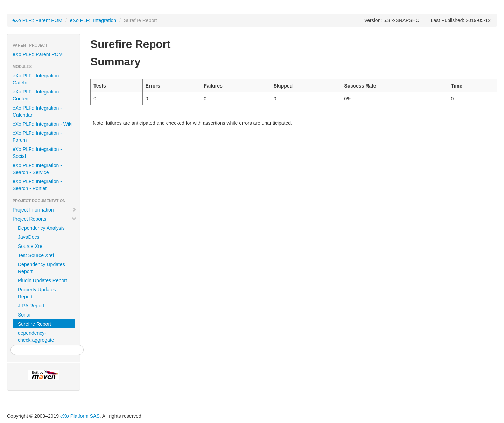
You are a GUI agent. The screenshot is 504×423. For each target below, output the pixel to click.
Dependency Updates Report (41, 268)
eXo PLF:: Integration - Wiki (43, 124)
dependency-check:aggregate (36, 337)
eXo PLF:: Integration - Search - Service (37, 169)
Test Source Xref (36, 255)
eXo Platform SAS (80, 416)
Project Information (45, 210)
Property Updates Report (37, 293)
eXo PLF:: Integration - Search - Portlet (37, 185)
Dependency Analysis (41, 228)
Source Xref (31, 246)
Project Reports (45, 219)
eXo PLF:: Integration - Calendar (37, 111)
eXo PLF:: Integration (93, 20)
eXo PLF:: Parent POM (37, 20)
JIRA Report (31, 306)
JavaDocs (29, 237)
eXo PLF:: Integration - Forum (37, 137)
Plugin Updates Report (43, 280)
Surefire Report (34, 324)
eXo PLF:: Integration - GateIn (37, 79)
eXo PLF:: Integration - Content (37, 95)
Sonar (24, 315)
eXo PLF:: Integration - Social (37, 153)
